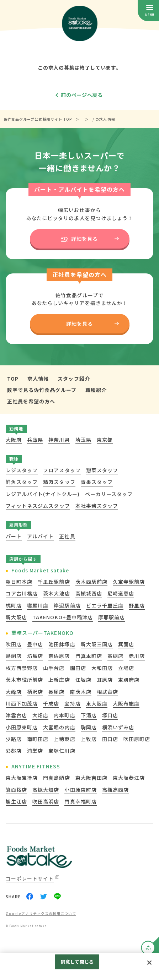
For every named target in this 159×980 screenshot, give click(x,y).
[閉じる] (149, 963)
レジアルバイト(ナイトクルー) (43, 494)
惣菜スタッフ (102, 470)
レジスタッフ (22, 470)
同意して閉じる (77, 962)
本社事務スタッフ (97, 506)
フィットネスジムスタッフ (38, 506)
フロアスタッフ (62, 470)
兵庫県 (35, 440)
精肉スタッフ (59, 482)
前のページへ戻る (82, 95)
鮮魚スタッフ (22, 482)
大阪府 (14, 440)
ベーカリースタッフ (109, 494)
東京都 (105, 440)
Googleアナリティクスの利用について (41, 914)
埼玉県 (83, 440)
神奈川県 (59, 440)
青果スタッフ (97, 482)
